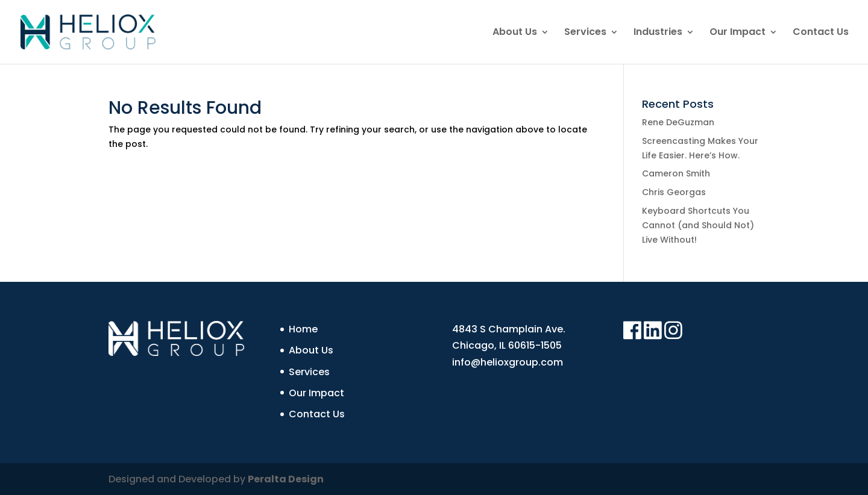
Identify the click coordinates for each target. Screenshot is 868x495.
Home (303, 329)
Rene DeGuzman (678, 122)
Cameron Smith (676, 173)
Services (585, 33)
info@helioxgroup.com (508, 362)
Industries (658, 33)
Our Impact (737, 33)
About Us (515, 33)
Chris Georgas (674, 192)
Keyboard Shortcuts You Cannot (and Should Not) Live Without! (698, 225)
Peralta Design (286, 479)
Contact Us (821, 33)
